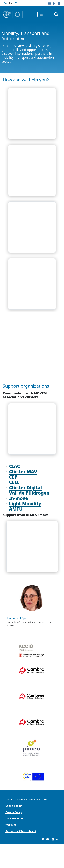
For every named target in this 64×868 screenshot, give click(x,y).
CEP (13, 501)
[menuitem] (14, 830)
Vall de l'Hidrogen (29, 517)
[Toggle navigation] (41, 14)
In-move (19, 523)
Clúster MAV (23, 496)
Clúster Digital (25, 512)
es (16, 3)
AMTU (16, 533)
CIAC (15, 491)
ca (5, 3)
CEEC (14, 507)
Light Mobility (25, 528)
